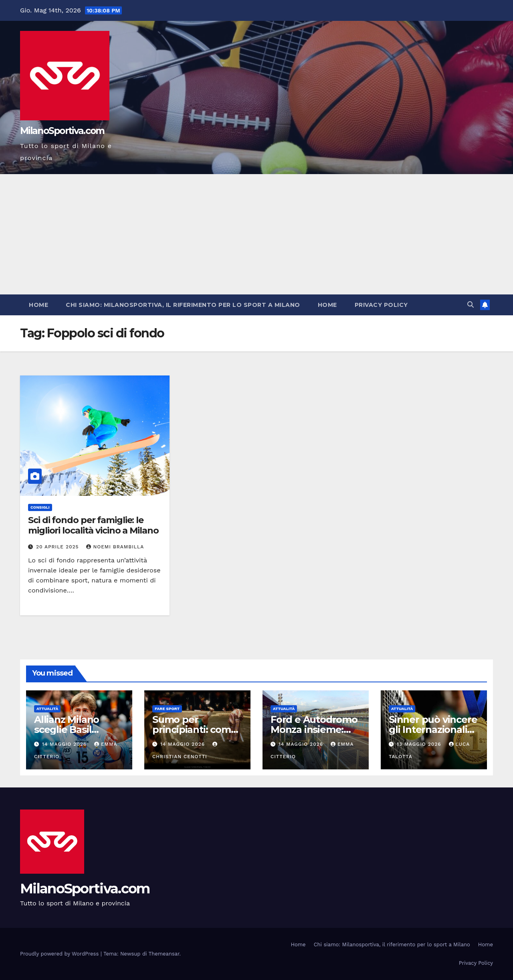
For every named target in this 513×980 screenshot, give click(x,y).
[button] (471, 305)
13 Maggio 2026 (420, 744)
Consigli (40, 507)
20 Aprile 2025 (59, 547)
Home (38, 305)
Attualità (47, 709)
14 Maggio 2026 (65, 744)
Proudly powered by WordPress (60, 954)
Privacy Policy (381, 305)
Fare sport (167, 709)
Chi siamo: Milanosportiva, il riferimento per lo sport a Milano (183, 305)
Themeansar (164, 954)
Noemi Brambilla (115, 547)
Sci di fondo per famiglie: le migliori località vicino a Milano (93, 525)
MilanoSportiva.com (62, 131)
